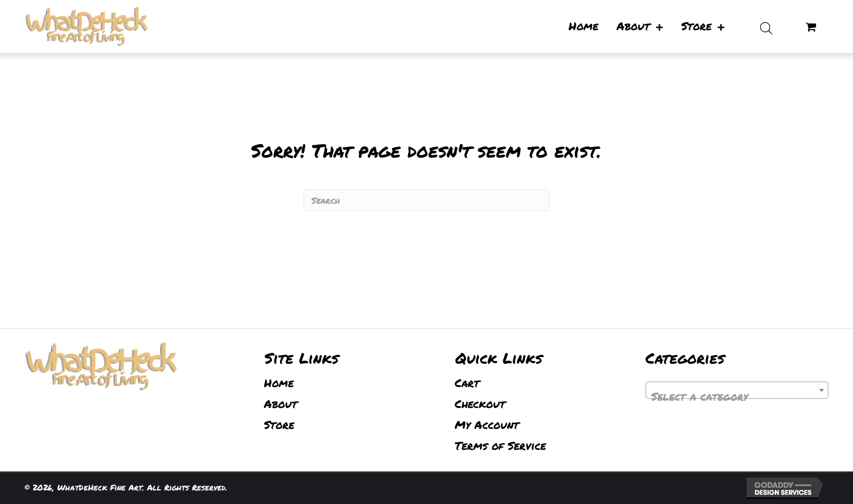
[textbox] (737, 396)
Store (279, 425)
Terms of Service (500, 446)
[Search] (426, 200)
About (281, 404)
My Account (487, 425)
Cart (467, 383)
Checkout (480, 404)
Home (279, 383)
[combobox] (737, 390)
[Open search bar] (766, 27)
